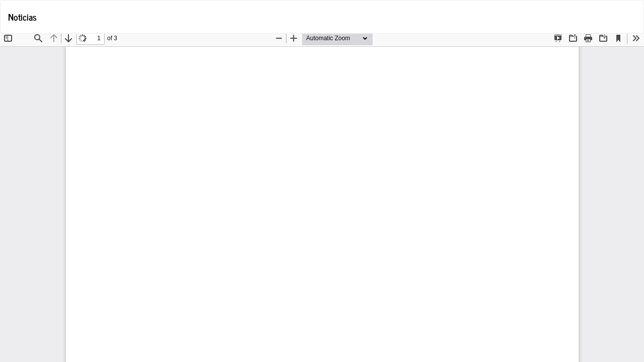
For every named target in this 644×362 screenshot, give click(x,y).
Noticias (22, 17)
